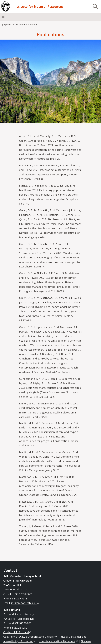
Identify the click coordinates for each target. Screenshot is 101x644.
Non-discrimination (58, 641)
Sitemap (86, 641)
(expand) (7, 25)
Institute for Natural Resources (38, 7)
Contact (17, 632)
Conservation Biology (26, 25)
